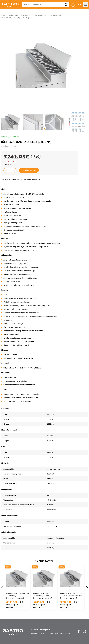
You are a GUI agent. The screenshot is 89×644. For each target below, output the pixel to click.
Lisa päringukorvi (29, 170)
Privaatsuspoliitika (55, 633)
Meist (42, 633)
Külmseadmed (15, 15)
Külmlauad (27, 15)
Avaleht (34, 633)
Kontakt (68, 633)
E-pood (4, 15)
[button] (44, 128)
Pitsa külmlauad (40, 15)
